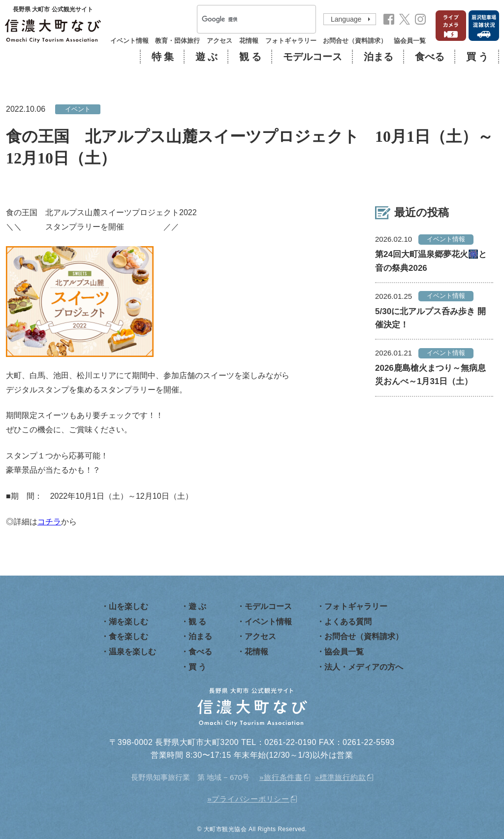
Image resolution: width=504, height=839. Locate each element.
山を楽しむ (128, 606)
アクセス (220, 41)
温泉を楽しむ (132, 652)
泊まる (378, 57)
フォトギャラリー (291, 41)
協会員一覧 (410, 41)
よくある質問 (348, 622)
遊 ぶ (206, 57)
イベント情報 (129, 41)
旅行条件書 (283, 777)
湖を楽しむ (128, 622)
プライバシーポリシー (251, 799)
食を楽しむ (128, 636)
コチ (45, 522)
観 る (250, 57)
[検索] (244, 20)
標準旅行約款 (343, 777)
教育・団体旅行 (177, 41)
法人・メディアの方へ (364, 667)
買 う (477, 57)
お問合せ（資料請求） (355, 41)
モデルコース (313, 57)
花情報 (249, 41)
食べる (430, 57)
